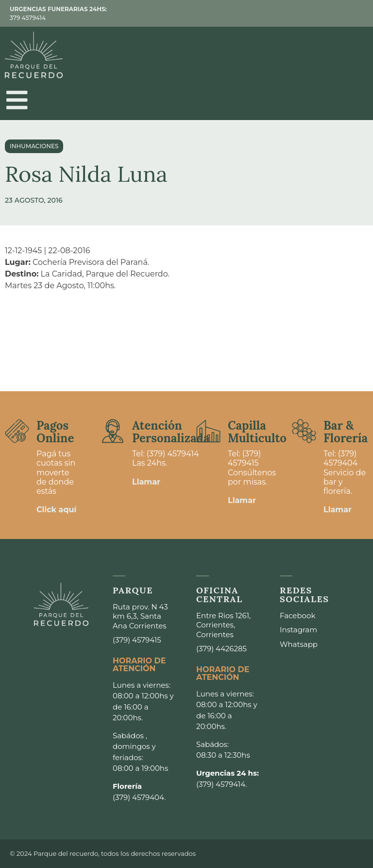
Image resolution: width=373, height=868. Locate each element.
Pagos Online (55, 432)
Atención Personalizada (171, 432)
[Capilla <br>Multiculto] (208, 431)
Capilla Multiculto (257, 432)
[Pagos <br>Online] (17, 431)
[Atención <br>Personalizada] (113, 431)
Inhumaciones (34, 147)
